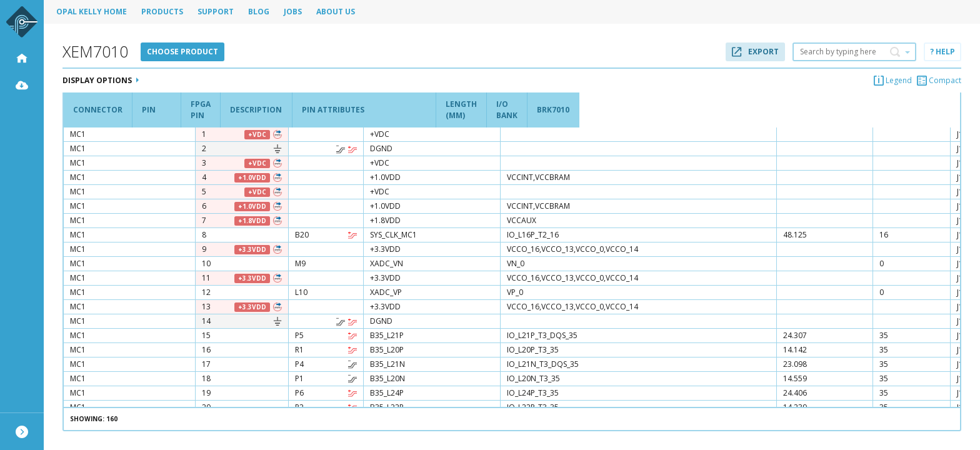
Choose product (182, 52)
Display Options (101, 80)
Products (162, 12)
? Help (942, 52)
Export (755, 52)
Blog (259, 12)
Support (216, 12)
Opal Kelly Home (92, 12)
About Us (336, 12)
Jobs (293, 12)
